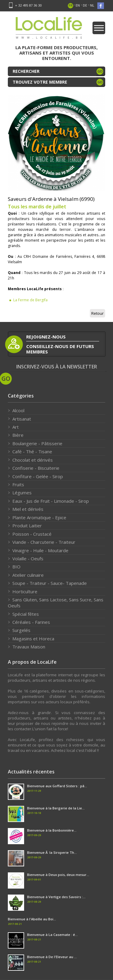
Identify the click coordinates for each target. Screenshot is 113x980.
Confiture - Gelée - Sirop (38, 476)
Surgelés (21, 630)
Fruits (18, 484)
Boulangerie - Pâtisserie (37, 443)
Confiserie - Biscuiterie (36, 468)
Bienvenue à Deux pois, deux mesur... (58, 875)
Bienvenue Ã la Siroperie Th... (52, 852)
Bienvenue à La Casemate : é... (52, 935)
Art (16, 427)
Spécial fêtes (26, 614)
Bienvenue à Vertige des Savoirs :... (56, 897)
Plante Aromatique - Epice (39, 517)
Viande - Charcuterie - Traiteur (44, 542)
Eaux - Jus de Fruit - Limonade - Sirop (51, 501)
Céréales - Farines (31, 622)
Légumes (22, 493)
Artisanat (22, 419)
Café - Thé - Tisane (32, 451)
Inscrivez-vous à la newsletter (57, 367)
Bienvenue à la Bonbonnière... (52, 830)
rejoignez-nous (46, 337)
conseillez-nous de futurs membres (60, 349)
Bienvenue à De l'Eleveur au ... (52, 957)
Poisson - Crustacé (32, 534)
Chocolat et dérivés (33, 460)
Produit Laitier (27, 526)
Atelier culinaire (28, 575)
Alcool (18, 410)
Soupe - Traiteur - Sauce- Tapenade (50, 583)
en (78, 5)
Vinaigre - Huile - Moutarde (40, 550)
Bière (18, 435)
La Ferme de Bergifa (30, 300)
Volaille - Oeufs (28, 559)
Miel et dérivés (28, 509)
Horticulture (25, 591)
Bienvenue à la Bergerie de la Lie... (56, 808)
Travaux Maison (29, 647)
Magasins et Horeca (33, 639)
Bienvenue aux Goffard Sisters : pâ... (57, 786)
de (85, 5)
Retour (97, 313)
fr (71, 5)
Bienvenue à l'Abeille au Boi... (32, 919)
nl (92, 5)
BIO (16, 567)
